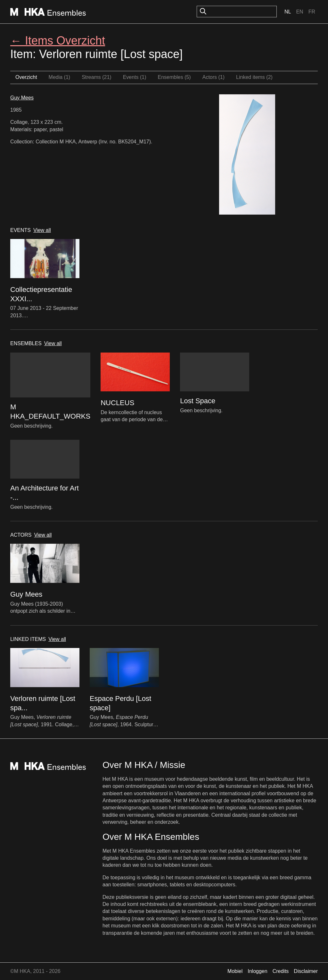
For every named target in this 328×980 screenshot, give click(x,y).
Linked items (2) (254, 77)
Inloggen (257, 971)
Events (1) (135, 77)
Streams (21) (96, 77)
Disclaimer (306, 971)
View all (42, 230)
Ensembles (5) (174, 77)
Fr (312, 12)
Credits (281, 971)
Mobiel (235, 971)
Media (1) (60, 77)
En (299, 12)
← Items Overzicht (58, 41)
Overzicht (26, 77)
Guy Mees (22, 98)
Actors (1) (213, 77)
